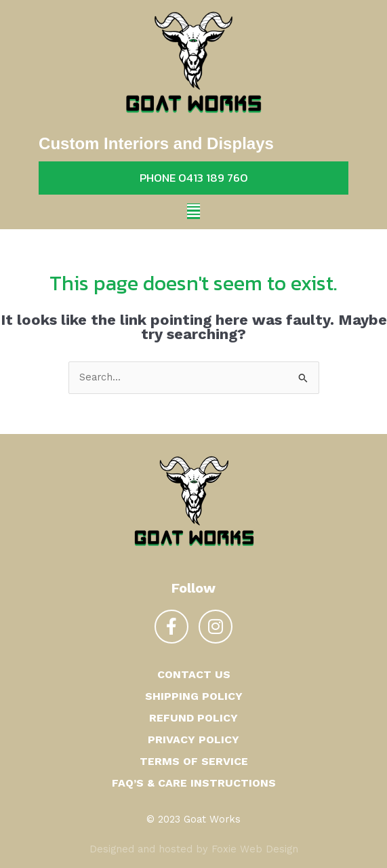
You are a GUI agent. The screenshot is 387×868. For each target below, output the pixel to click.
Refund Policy (194, 718)
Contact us (194, 674)
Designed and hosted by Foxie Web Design (194, 849)
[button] (194, 211)
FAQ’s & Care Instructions (194, 783)
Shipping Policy (194, 696)
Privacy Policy (194, 739)
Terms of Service (194, 761)
